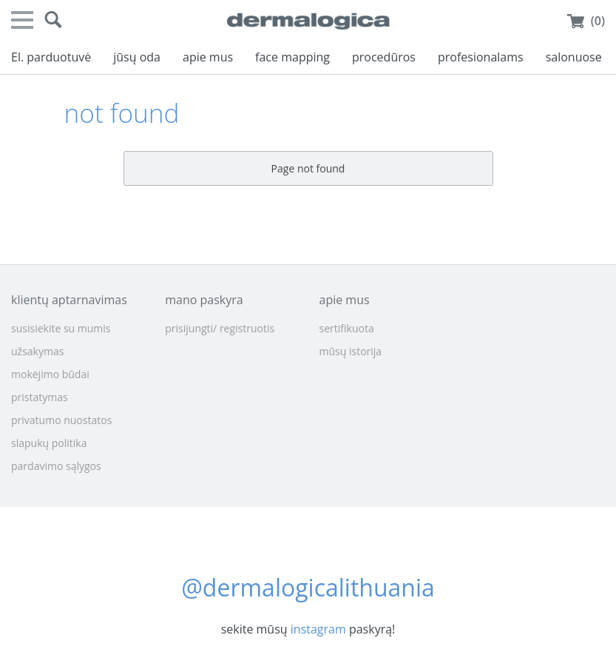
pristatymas (40, 397)
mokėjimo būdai (50, 374)
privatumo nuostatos (61, 420)
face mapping (292, 57)
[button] (53, 20)
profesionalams (481, 57)
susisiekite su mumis (61, 328)
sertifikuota (347, 328)
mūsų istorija (351, 351)
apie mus (208, 57)
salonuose (574, 57)
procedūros (384, 57)
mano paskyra (204, 300)
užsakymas (37, 351)
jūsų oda (137, 57)
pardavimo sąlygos (56, 466)
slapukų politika (49, 443)
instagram (318, 629)
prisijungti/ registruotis (220, 328)
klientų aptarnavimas (69, 300)
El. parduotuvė (51, 57)
